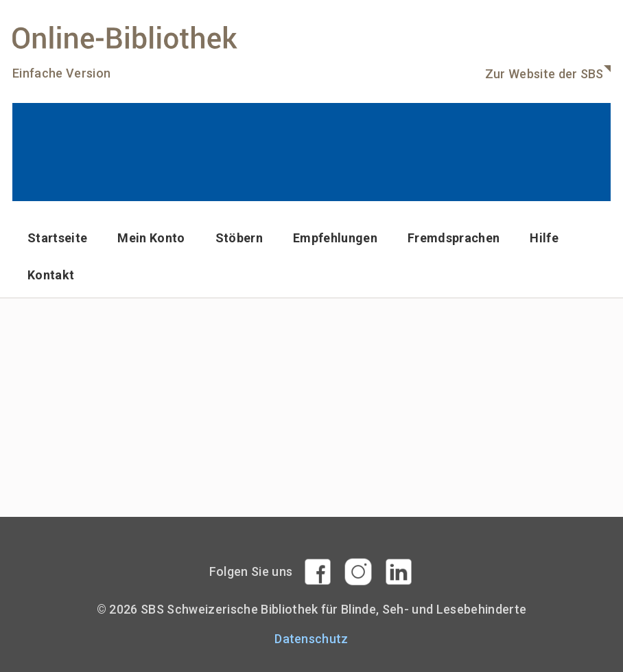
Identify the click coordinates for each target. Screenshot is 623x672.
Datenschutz (311, 639)
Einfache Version (61, 73)
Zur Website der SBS (544, 74)
